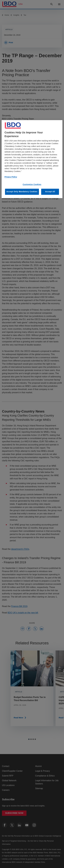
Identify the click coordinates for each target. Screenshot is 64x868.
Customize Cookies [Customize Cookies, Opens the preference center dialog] (32, 184)
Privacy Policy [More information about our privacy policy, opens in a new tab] (11, 177)
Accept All (50, 192)
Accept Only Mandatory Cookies (22, 192)
